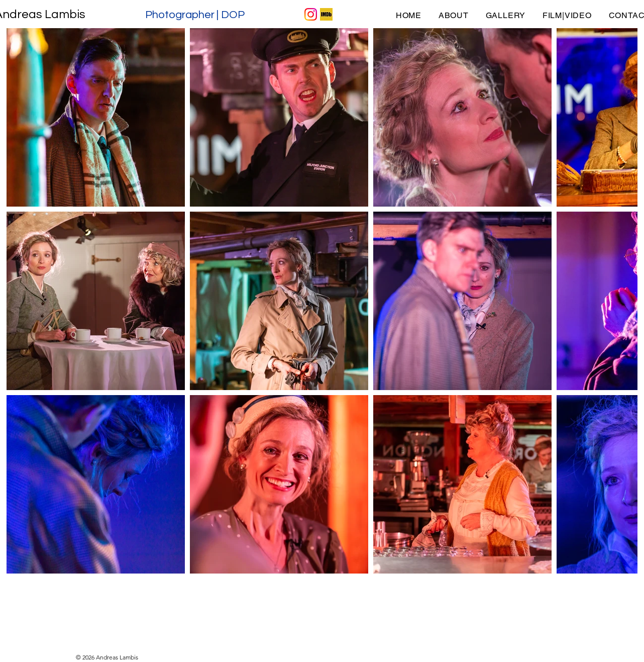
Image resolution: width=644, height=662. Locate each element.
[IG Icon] (311, 14)
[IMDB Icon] (326, 14)
